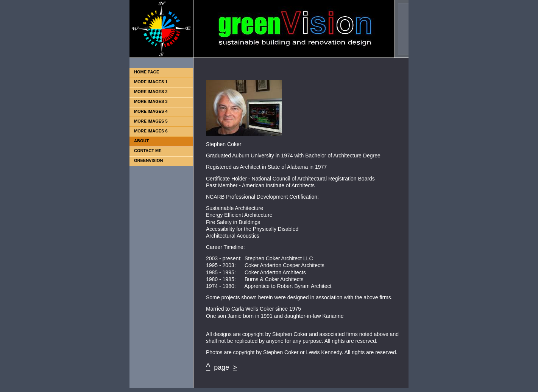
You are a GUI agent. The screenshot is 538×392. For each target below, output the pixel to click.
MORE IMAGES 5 (151, 121)
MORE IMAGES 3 (151, 101)
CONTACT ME (148, 151)
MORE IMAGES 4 (151, 111)
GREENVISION (148, 160)
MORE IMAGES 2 (151, 92)
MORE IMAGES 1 (151, 82)
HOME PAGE (147, 72)
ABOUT (141, 141)
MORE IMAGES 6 (151, 131)
